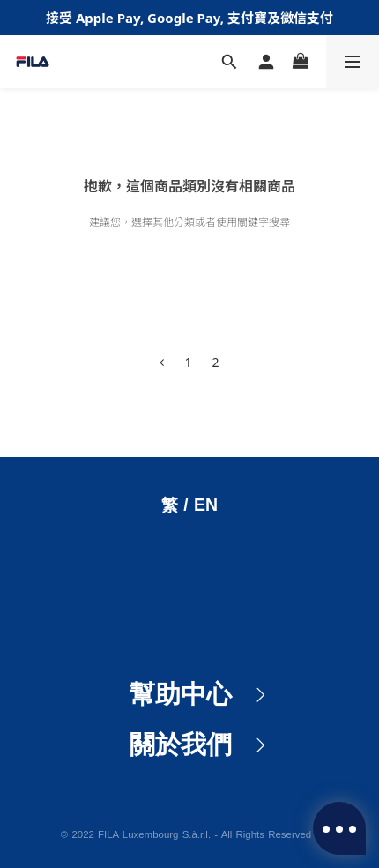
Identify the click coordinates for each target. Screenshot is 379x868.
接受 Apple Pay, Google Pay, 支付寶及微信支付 (189, 18)
